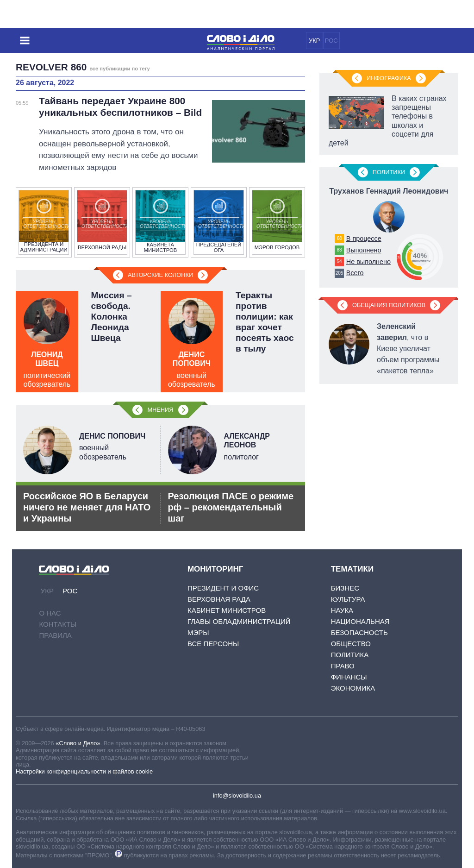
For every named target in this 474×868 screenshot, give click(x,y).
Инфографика (389, 78)
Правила (55, 635)
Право (343, 666)
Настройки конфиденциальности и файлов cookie (84, 771)
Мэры (198, 632)
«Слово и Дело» (78, 743)
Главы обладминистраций (239, 621)
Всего (355, 273)
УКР (315, 41)
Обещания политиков (389, 305)
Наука (342, 610)
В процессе (364, 239)
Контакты (58, 624)
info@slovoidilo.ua (237, 796)
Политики (389, 172)
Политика (350, 655)
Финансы (349, 677)
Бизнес (345, 588)
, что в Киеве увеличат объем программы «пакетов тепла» (408, 349)
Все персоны (213, 644)
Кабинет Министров (227, 610)
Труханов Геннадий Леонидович (389, 191)
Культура (348, 599)
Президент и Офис (223, 588)
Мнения (160, 410)
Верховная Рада (219, 599)
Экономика (353, 688)
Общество (351, 644)
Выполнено (364, 250)
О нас (50, 613)
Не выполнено (368, 262)
